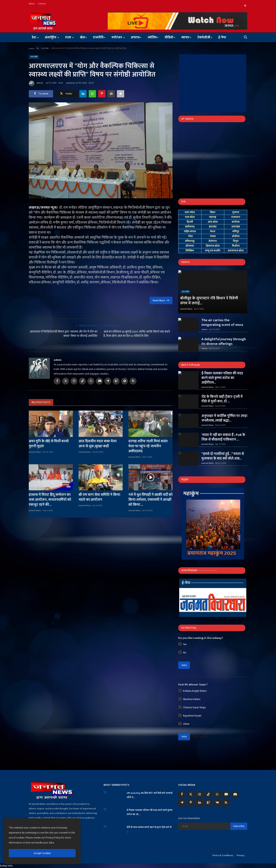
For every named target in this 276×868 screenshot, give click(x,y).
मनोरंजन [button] (118, 37)
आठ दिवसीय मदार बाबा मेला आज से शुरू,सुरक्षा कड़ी (98, 444)
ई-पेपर (222, 37)
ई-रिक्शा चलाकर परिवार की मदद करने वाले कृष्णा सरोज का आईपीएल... (222, 378)
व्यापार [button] (186, 37)
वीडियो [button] (170, 37)
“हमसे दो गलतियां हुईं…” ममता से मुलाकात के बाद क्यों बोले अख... (223, 456)
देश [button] (35, 37)
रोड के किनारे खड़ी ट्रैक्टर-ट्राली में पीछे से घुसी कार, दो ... (222, 399)
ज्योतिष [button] (153, 37)
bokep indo (6, 866)
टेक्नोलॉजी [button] (205, 37)
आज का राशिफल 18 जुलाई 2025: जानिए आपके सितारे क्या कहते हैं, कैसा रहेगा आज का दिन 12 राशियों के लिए (137, 334)
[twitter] (191, 795)
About (32, 4)
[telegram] (182, 803)
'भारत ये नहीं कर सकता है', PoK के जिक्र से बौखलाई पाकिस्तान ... (223, 437)
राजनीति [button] (99, 37)
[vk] (217, 803)
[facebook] (182, 795)
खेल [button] (83, 37)
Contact (42, 4)
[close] (76, 823)
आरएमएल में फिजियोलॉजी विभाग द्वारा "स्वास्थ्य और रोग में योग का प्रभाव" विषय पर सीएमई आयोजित (64, 334)
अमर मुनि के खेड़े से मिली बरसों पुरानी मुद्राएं (49, 444)
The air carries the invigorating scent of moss (222, 323)
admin (36, 83)
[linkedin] (200, 803)
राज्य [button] (69, 37)
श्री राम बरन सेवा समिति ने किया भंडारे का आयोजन (99, 497)
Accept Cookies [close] (42, 853)
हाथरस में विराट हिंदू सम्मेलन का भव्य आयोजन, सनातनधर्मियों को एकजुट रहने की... (50, 500)
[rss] (226, 803)
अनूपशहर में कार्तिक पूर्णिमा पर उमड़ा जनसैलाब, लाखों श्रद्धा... (224, 418)
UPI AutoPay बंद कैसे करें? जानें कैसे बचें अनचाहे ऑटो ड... (150, 795)
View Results (201, 665)
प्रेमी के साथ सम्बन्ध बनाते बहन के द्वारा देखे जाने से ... (149, 829)
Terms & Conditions (223, 855)
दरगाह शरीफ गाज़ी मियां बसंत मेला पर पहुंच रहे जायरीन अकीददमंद (148, 446)
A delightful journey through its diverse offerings (224, 342)
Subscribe (239, 826)
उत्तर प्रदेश (45, 49)
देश (38, 49)
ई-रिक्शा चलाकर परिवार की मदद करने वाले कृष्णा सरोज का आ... (150, 812)
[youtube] (226, 795)
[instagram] (200, 795)
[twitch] (208, 803)
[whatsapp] (217, 795)
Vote (184, 665)
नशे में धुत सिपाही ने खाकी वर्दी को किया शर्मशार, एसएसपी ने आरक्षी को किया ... (150, 500)
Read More (161, 300)
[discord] (235, 795)
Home (31, 49)
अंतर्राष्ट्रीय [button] (52, 37)
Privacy (241, 855)
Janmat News (35, 452)
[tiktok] (208, 795)
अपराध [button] (136, 37)
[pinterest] (191, 803)
